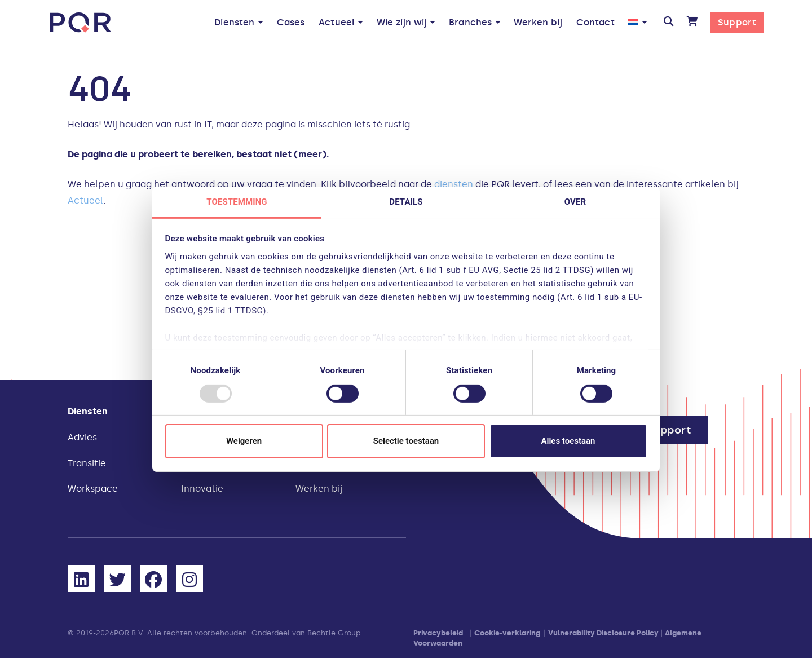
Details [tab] (406, 201)
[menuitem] (637, 22)
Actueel (85, 200)
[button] (668, 23)
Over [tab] (575, 201)
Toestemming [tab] (237, 201)
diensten (454, 184)
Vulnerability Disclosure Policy (603, 633)
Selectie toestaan (406, 441)
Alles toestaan (568, 441)
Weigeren (244, 441)
